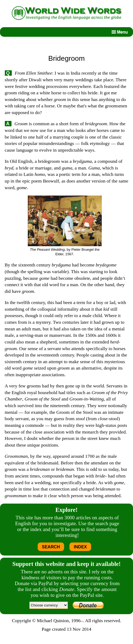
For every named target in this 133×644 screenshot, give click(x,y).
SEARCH (51, 547)
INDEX (80, 547)
